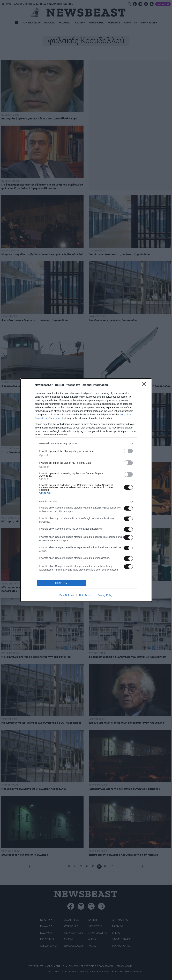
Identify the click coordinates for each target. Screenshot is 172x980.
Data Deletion (67, 595)
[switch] (128, 451)
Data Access (86, 595)
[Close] (145, 385)
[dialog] (86, 490)
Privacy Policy (105, 595)
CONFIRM (61, 583)
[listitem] (86, 444)
